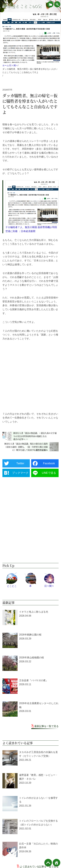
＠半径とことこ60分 (22, 6)
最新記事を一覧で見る (46, 726)
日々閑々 (14, 65)
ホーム (6, 65)
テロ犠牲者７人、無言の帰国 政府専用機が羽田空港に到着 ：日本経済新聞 (31, 229)
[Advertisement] (31, 376)
